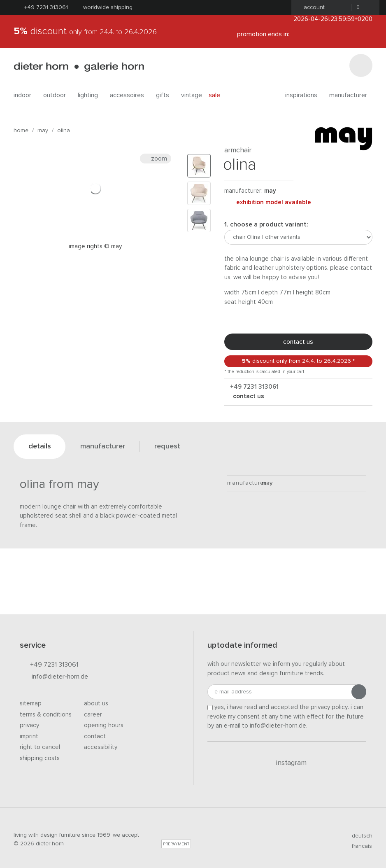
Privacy (29, 725)
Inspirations (304, 95)
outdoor (57, 95)
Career (93, 715)
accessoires (130, 95)
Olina (64, 131)
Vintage (192, 95)
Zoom (156, 159)
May (43, 131)
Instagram (287, 763)
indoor (25, 95)
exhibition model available (268, 203)
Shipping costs (40, 758)
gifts (165, 95)
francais (358, 846)
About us (96, 703)
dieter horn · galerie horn (79, 67)
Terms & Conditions (46, 715)
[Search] (361, 65)
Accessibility (101, 747)
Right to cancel (40, 747)
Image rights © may (95, 246)
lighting (91, 95)
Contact (95, 736)
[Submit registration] (359, 692)
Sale (219, 95)
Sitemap (31, 703)
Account (312, 7)
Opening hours (104, 725)
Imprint (29, 736)
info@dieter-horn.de (54, 677)
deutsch (359, 836)
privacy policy (329, 707)
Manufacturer (351, 95)
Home (21, 131)
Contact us (298, 342)
